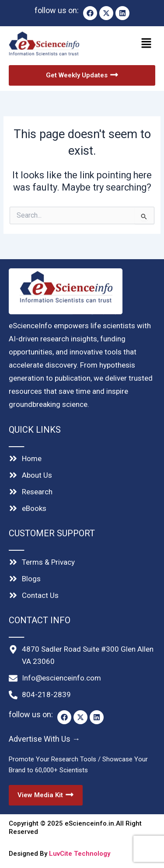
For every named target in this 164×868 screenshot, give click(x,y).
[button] (120, 44)
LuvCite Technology (80, 854)
